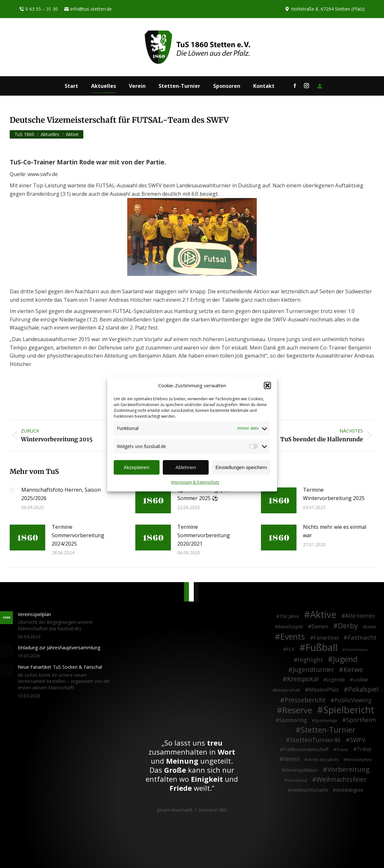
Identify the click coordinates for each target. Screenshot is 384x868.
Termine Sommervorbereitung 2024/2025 (78, 535)
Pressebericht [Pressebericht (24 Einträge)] (305, 700)
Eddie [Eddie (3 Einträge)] (371, 627)
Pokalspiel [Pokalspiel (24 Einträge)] (363, 689)
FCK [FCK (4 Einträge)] (290, 649)
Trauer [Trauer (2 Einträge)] (342, 750)
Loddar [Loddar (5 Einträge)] (361, 680)
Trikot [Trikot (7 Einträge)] (364, 749)
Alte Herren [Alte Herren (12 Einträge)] (360, 616)
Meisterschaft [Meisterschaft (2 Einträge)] (288, 690)
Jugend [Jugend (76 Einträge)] (345, 659)
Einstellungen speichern (241, 467)
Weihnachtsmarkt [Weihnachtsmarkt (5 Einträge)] (309, 790)
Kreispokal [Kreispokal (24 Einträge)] (303, 679)
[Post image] (12, 490)
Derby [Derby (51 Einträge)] (348, 626)
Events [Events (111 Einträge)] (293, 637)
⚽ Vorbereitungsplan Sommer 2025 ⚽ (204, 494)
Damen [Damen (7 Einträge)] (320, 627)
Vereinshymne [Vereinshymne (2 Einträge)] (359, 760)
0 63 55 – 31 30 (39, 9)
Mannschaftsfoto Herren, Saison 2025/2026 (61, 494)
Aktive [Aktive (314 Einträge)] (323, 614)
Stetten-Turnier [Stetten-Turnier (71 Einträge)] (328, 730)
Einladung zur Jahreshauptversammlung (59, 648)
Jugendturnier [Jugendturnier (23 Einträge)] (313, 670)
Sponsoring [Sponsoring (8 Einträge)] (293, 720)
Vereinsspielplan (34, 614)
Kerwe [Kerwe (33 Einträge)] (353, 670)
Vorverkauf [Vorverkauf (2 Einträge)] (297, 780)
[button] (267, 386)
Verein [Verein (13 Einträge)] (291, 759)
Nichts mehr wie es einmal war (335, 531)
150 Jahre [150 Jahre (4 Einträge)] (289, 616)
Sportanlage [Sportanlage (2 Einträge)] (326, 721)
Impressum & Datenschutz (195, 482)
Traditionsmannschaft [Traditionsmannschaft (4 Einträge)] (306, 749)
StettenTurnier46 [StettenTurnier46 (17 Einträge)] (315, 740)
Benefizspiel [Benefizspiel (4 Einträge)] (290, 627)
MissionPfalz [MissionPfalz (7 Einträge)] (324, 690)
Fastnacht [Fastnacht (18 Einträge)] (362, 637)
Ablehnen (186, 467)
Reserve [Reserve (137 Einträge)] (297, 710)
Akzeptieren (136, 467)
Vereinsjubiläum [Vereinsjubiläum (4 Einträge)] (301, 770)
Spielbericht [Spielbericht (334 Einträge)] (349, 710)
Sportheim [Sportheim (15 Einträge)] (361, 720)
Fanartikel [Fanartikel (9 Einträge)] (326, 638)
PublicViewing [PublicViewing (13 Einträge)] (353, 700)
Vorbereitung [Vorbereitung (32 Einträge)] (348, 769)
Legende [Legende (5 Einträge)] (336, 680)
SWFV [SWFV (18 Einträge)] (358, 740)
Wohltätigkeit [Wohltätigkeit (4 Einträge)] (350, 790)
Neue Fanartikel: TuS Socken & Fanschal (60, 667)
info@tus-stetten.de (88, 9)
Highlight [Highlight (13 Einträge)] (310, 660)
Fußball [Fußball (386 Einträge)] (322, 648)
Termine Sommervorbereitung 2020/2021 (204, 535)
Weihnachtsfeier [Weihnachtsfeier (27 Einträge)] (342, 779)
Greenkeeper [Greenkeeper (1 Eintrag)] (356, 650)
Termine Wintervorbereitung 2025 (334, 494)
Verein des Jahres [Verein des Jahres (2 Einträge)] (323, 760)
